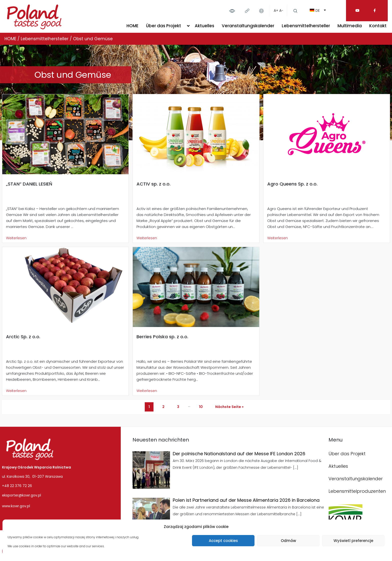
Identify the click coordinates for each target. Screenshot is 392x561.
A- (281, 10)
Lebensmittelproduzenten (357, 491)
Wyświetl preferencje (353, 541)
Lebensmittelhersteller (306, 26)
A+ (276, 10)
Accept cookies (223, 541)
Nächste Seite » (229, 407)
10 (201, 407)
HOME (132, 26)
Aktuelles (204, 26)
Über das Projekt (163, 26)
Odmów (288, 541)
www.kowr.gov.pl (16, 506)
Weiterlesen (16, 238)
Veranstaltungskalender (248, 26)
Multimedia (350, 26)
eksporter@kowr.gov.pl (21, 495)
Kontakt (378, 26)
